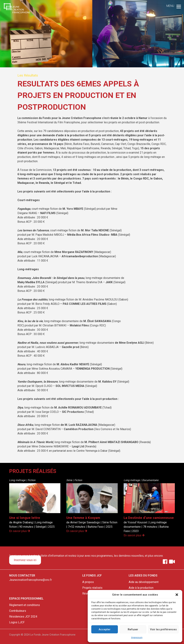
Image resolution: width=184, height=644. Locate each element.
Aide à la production (141, 588)
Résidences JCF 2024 (23, 617)
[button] (177, 595)
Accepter (105, 629)
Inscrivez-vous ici (25, 560)
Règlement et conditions (25, 605)
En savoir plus (20, 531)
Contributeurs (18, 611)
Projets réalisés (92, 588)
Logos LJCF (17, 622)
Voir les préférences (163, 629)
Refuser (133, 629)
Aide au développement (144, 582)
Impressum (137, 638)
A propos (88, 582)
